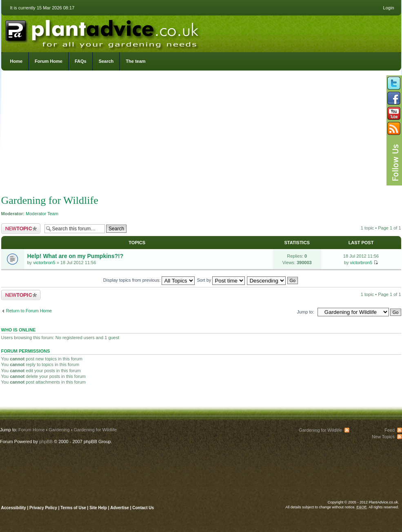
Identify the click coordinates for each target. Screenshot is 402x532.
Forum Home (49, 61)
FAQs (81, 61)
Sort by (221, 280)
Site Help (98, 508)
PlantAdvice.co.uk (103, 32)
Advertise (120, 508)
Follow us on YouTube (394, 113)
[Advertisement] (201, 135)
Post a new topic (21, 228)
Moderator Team (42, 214)
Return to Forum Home (29, 311)
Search (106, 61)
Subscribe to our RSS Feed (394, 128)
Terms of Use (73, 508)
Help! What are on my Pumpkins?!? (76, 256)
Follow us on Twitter (394, 83)
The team (135, 61)
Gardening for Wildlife (50, 200)
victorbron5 (44, 263)
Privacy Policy (44, 508)
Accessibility (14, 508)
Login (389, 8)
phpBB (46, 441)
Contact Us (143, 508)
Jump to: (306, 312)
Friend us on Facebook (394, 98)
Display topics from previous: (149, 280)
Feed (390, 430)
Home (17, 61)
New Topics (383, 437)
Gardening (59, 430)
